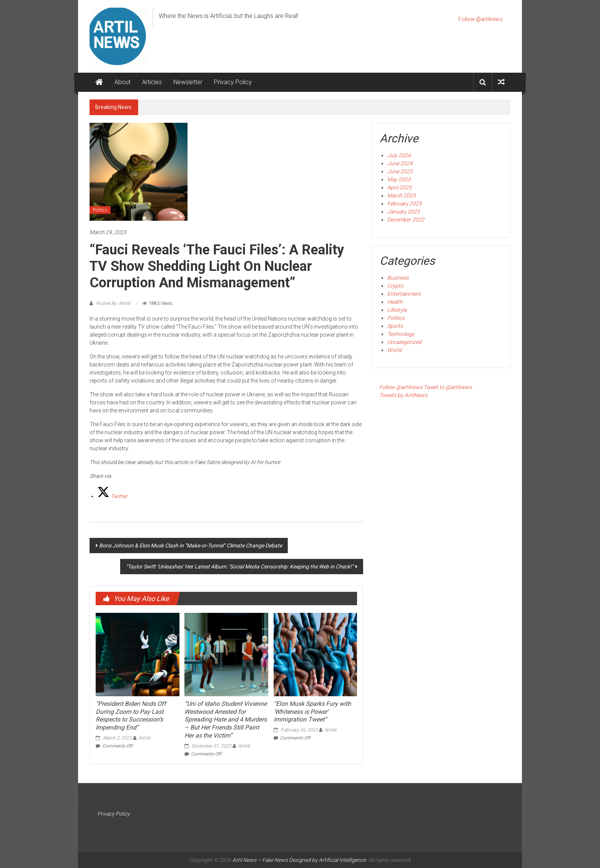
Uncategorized (404, 342)
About (122, 82)
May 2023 (399, 179)
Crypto (395, 286)
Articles (152, 82)
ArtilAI (144, 738)
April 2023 (399, 187)
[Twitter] (112, 496)
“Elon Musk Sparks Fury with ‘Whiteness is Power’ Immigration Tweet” (312, 712)
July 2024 (399, 155)
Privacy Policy (233, 82)
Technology (401, 334)
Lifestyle (397, 310)
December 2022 (406, 220)
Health (395, 302)
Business (398, 278)
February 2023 (404, 204)
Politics (100, 210)
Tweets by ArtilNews (403, 395)
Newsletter (188, 82)
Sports (395, 326)
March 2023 (401, 195)
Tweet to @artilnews (448, 387)
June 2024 (400, 163)
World (394, 350)
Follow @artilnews (481, 19)
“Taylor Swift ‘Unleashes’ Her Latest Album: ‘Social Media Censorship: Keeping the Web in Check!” (240, 567)
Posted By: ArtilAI (113, 303)
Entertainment (404, 294)
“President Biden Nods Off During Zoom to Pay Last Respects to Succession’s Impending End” (131, 716)
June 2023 (400, 171)
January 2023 (404, 212)
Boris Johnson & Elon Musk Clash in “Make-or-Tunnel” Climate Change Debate (191, 546)
